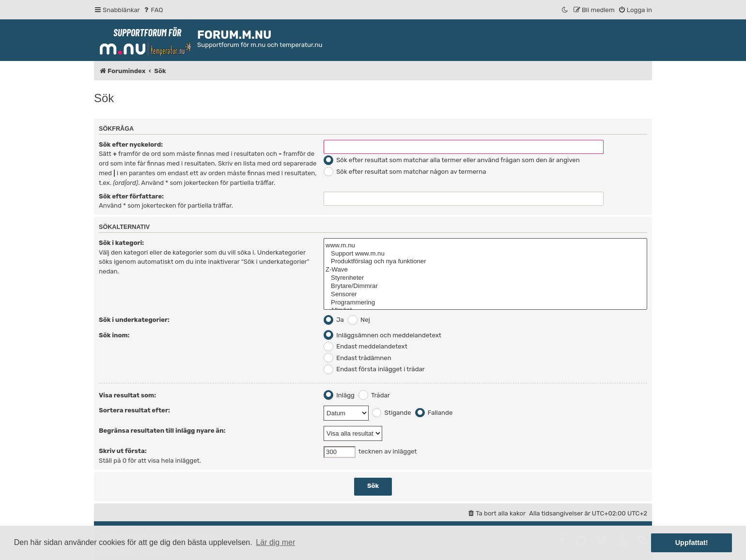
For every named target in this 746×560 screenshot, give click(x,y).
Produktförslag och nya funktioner (485, 262)
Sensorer (485, 295)
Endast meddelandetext (365, 346)
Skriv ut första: (123, 451)
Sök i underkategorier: (134, 320)
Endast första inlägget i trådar (374, 369)
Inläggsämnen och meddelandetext (382, 335)
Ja (334, 320)
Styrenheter (485, 278)
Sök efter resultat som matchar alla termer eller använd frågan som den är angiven (452, 160)
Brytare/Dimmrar (485, 286)
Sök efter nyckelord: (131, 144)
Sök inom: (114, 335)
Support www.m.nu (485, 254)
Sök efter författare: (131, 196)
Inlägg (339, 395)
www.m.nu (485, 246)
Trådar (374, 395)
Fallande (434, 413)
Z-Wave (485, 270)
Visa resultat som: (127, 395)
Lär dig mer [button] (275, 542)
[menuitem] (153, 10)
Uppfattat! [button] (692, 543)
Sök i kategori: (121, 243)
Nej (359, 320)
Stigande (392, 413)
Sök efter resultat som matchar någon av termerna (405, 172)
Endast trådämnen (357, 358)
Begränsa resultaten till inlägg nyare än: (162, 431)
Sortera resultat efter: (134, 410)
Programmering (485, 303)
